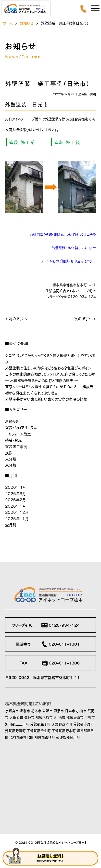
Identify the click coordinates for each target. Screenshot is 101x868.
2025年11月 (17, 518)
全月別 (11, 524)
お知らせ (27, 23)
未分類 (11, 459)
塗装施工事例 (87, 94)
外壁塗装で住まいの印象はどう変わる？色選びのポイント (49, 368)
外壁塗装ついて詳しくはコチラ (74, 247)
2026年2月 (16, 499)
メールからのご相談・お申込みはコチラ (68, 261)
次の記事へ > (85, 318)
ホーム (8, 23)
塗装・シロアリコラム (21, 427)
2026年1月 (16, 506)
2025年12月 (17, 512)
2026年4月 (16, 487)
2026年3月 (16, 493)
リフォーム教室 (20, 434)
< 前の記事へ (16, 318)
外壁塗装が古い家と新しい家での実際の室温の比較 (46, 399)
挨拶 (9, 452)
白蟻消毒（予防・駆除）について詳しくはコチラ (63, 234)
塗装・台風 (13, 440)
